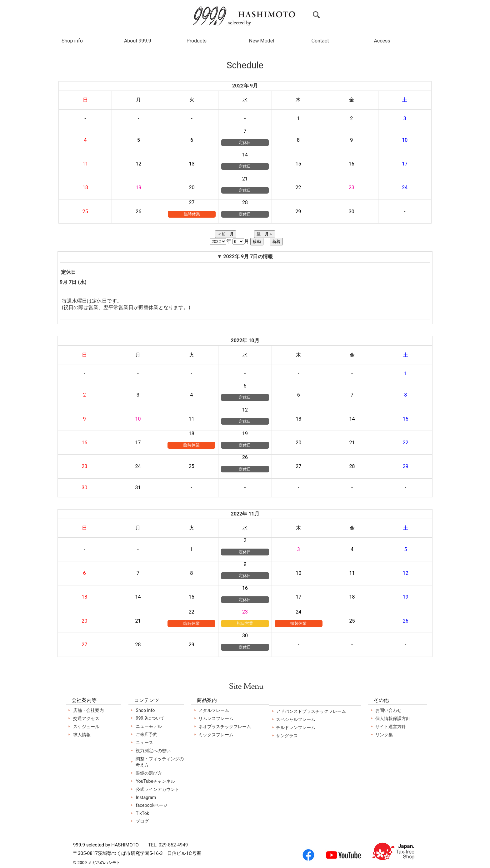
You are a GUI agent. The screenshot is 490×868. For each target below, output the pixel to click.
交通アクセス (86, 719)
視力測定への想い (153, 751)
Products (197, 41)
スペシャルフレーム (296, 720)
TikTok (142, 814)
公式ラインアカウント (157, 789)
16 (245, 588)
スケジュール (86, 727)
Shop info (72, 41)
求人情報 (82, 735)
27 (192, 202)
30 (245, 636)
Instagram (146, 798)
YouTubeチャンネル (155, 781)
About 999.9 (138, 41)
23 (245, 612)
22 (192, 612)
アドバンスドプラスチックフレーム (311, 711)
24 (298, 612)
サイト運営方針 (391, 727)
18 (192, 434)
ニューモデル (149, 726)
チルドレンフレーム (296, 728)
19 (245, 434)
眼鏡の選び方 (149, 773)
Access (382, 41)
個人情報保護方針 (393, 719)
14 (245, 155)
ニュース (144, 743)
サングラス (287, 736)
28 (245, 202)
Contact (320, 41)
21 (245, 179)
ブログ (142, 821)
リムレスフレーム (216, 719)
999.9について (150, 718)
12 (245, 410)
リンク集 (384, 735)
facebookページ (152, 805)
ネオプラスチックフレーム (225, 727)
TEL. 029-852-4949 (168, 845)
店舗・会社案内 (88, 710)
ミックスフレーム (216, 735)
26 (245, 457)
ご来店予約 (147, 735)
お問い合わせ (388, 710)
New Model (262, 41)
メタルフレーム (214, 710)
